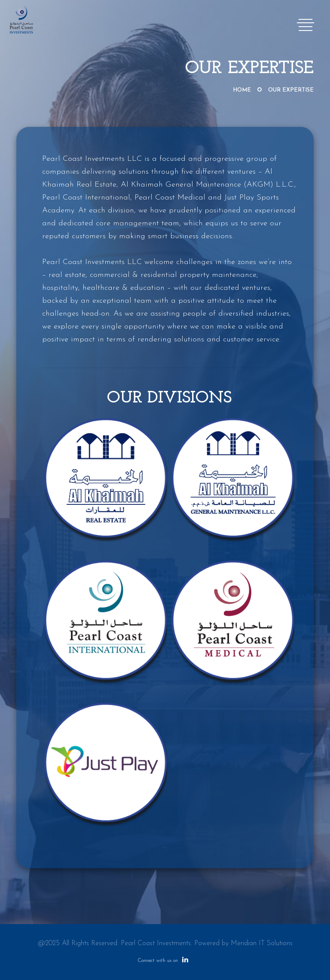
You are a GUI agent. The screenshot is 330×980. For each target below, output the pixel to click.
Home (242, 90)
